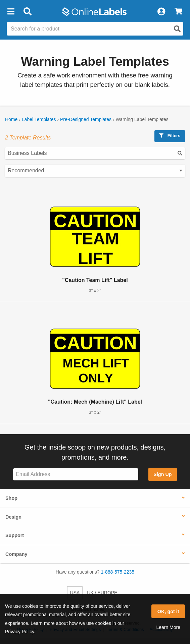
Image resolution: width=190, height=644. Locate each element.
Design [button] (13, 517)
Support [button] (15, 535)
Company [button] (16, 554)
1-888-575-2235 (118, 572)
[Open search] (177, 29)
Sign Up (162, 474)
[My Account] (161, 12)
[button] (11, 12)
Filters (170, 136)
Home (11, 119)
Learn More (168, 627)
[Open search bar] (27, 12)
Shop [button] (11, 498)
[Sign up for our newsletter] (76, 475)
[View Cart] (178, 12)
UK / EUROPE (102, 593)
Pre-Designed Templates (86, 119)
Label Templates (39, 119)
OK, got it (168, 611)
